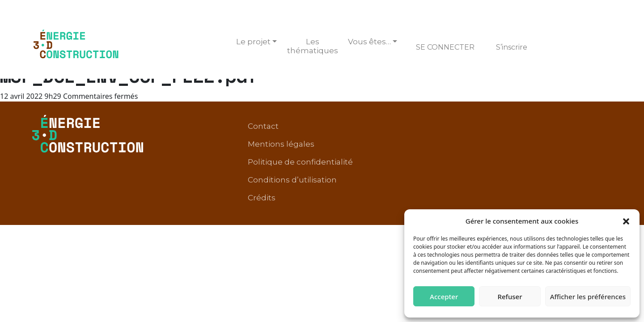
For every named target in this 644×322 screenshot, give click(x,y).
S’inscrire (512, 47)
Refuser (510, 297)
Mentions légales (358, 127)
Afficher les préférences (588, 297)
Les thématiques (313, 46)
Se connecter (445, 47)
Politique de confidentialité (455, 127)
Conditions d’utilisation (563, 127)
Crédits (593, 140)
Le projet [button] (253, 42)
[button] (626, 221)
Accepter (444, 297)
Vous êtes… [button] (369, 42)
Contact (299, 127)
